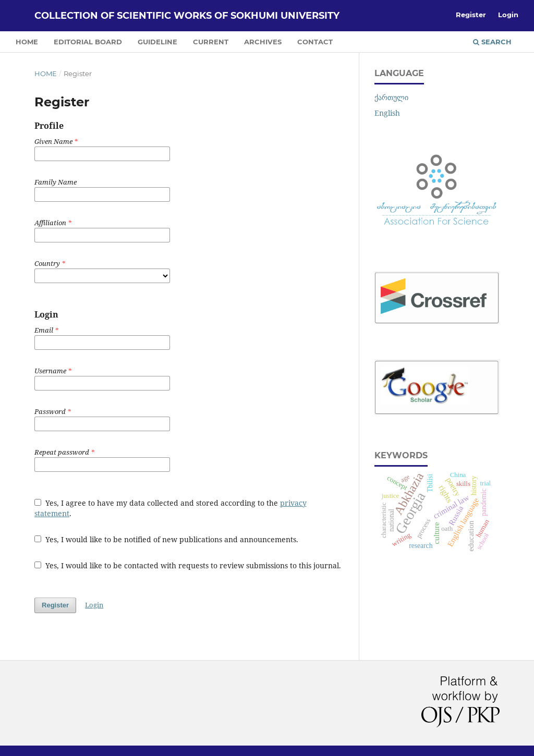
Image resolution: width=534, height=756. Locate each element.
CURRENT (211, 42)
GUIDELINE (157, 42)
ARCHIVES (263, 42)
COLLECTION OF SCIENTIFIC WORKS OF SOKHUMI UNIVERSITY (187, 16)
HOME (27, 42)
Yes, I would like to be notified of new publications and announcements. (166, 539)
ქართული (391, 97)
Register (471, 15)
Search (492, 42)
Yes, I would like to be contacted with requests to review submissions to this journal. (188, 565)
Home (46, 74)
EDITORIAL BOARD (88, 42)
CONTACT (315, 42)
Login (508, 15)
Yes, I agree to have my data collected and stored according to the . (171, 508)
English (387, 113)
